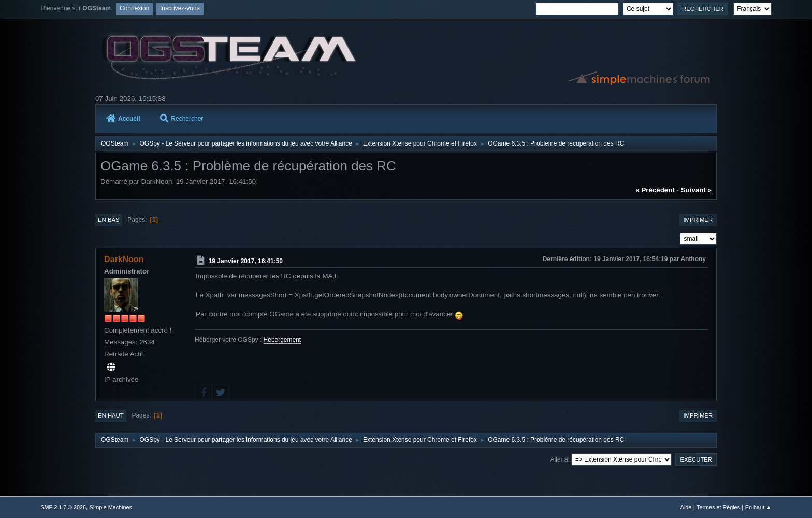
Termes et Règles (718, 507)
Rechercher (182, 119)
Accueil (123, 119)
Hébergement (282, 340)
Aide (686, 507)
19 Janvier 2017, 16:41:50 (246, 261)
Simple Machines (111, 507)
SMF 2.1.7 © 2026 (63, 507)
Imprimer (698, 220)
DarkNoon (124, 259)
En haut (111, 415)
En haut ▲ (758, 507)
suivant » (696, 190)
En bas (109, 220)
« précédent (655, 190)
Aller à (559, 459)
